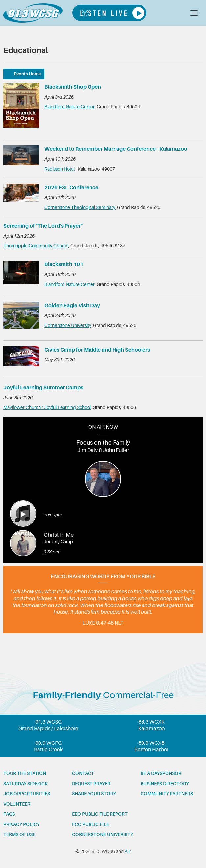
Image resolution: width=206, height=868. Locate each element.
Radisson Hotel (60, 169)
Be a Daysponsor (161, 773)
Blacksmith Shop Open (73, 87)
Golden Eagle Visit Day (72, 306)
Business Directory (165, 784)
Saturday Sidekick (26, 784)
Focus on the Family (103, 443)
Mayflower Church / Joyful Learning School (47, 407)
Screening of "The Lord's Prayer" (43, 226)
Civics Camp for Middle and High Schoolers (97, 350)
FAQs (9, 814)
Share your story (94, 794)
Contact (83, 773)
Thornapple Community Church (36, 246)
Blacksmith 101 (64, 264)
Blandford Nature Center (70, 107)
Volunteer (17, 804)
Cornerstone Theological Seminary (80, 207)
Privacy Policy (21, 824)
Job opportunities (27, 794)
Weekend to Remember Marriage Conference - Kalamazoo (116, 149)
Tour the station (25, 773)
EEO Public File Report (100, 814)
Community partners (167, 794)
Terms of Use (19, 834)
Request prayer (91, 784)
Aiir (128, 851)
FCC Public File (90, 824)
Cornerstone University (68, 325)
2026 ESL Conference (71, 188)
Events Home (27, 74)
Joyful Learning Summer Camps (43, 388)
